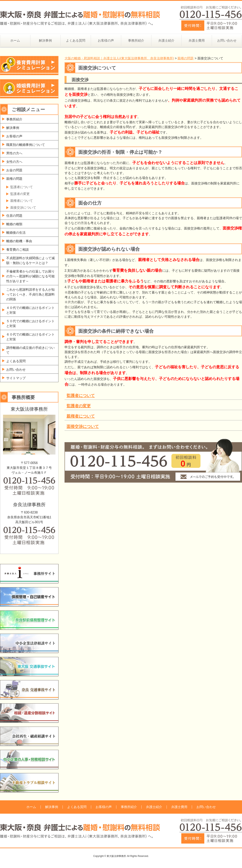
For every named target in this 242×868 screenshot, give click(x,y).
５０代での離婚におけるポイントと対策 (30, 324)
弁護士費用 (197, 41)
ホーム (15, 41)
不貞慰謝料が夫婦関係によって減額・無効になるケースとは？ (30, 260)
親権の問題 (14, 179)
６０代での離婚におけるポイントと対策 (30, 337)
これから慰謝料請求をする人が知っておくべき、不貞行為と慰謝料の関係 (30, 294)
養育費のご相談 (18, 250)
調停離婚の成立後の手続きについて (30, 350)
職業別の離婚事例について (26, 145)
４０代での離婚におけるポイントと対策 (30, 310)
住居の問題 (14, 216)
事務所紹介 (136, 41)
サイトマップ (16, 378)
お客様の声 (106, 41)
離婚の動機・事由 (19, 241)
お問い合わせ (227, 41)
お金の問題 (14, 170)
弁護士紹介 (166, 41)
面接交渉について (83, 426)
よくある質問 (76, 41)
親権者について (81, 416)
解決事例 (45, 41)
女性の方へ (14, 162)
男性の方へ (14, 153)
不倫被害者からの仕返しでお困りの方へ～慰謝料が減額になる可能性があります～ (30, 276)
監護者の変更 (79, 406)
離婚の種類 (14, 224)
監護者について (81, 396)
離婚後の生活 (16, 233)
